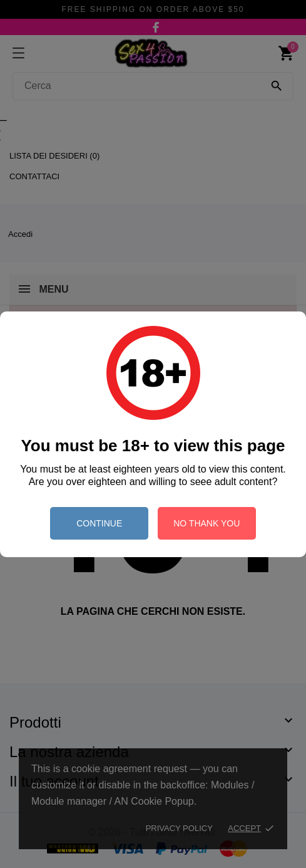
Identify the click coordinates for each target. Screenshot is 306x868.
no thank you (207, 523)
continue (99, 523)
